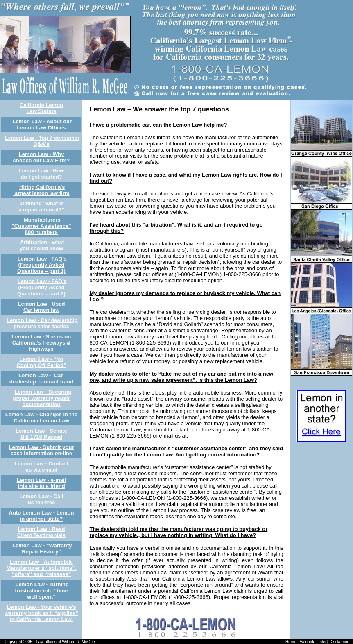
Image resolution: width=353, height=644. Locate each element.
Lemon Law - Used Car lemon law (42, 307)
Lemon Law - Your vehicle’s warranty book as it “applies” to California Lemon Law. (41, 613)
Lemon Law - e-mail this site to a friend (42, 483)
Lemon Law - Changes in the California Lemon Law (41, 417)
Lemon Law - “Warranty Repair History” (42, 549)
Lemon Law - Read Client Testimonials (41, 532)
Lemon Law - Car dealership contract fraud (41, 379)
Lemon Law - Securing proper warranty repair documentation (42, 398)
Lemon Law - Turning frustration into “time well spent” (42, 591)
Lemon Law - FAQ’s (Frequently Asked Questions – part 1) (42, 265)
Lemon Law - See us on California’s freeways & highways (41, 343)
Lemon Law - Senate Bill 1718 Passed (41, 434)
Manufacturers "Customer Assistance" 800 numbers (42, 226)
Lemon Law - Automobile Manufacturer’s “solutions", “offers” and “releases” (42, 568)
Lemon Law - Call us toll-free (42, 499)
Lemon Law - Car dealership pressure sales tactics (42, 323)
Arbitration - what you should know (42, 245)
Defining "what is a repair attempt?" (41, 206)
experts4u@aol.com (213, 436)
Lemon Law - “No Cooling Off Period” (41, 362)
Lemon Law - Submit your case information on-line (42, 450)
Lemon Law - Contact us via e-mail (41, 467)
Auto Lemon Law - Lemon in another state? (42, 516)
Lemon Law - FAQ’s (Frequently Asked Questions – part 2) (42, 287)
